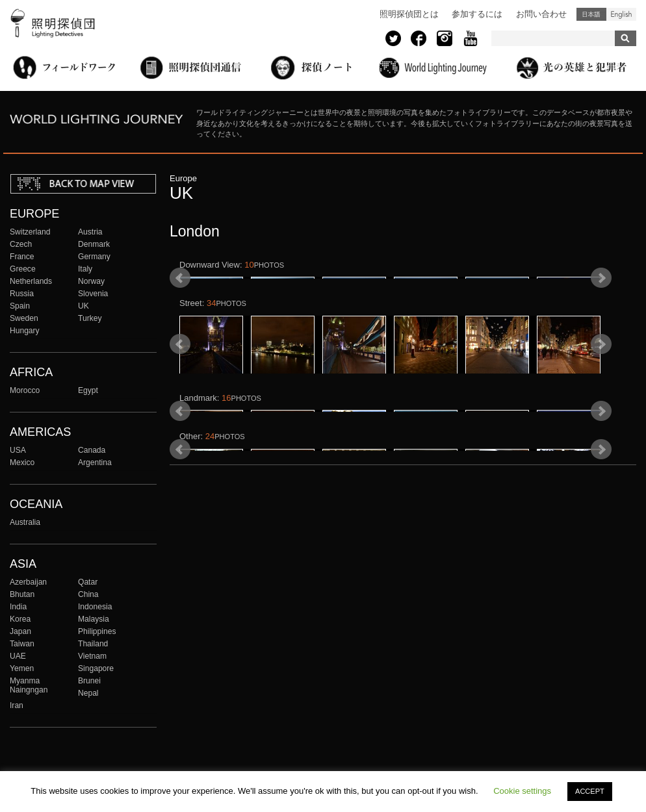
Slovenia (93, 294)
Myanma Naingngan (29, 685)
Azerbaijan (28, 582)
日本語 (591, 14)
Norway (91, 281)
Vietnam (92, 656)
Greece (23, 269)
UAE (18, 656)
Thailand (93, 644)
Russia (22, 294)
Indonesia (95, 607)
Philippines (97, 631)
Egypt (88, 390)
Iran (17, 705)
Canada (92, 450)
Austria (90, 232)
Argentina (95, 463)
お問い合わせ (541, 14)
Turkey (90, 318)
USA (18, 450)
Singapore (96, 668)
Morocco (25, 390)
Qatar (88, 582)
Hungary (25, 331)
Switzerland (30, 232)
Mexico (22, 463)
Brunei (89, 681)
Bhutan (22, 594)
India (18, 607)
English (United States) (621, 14)
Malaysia (94, 619)
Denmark (94, 244)
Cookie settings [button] (522, 791)
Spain (20, 306)
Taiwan (22, 644)
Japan (20, 631)
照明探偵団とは (409, 14)
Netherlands (31, 281)
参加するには (477, 14)
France (22, 257)
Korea (20, 619)
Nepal (88, 693)
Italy (85, 269)
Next (601, 309)
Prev (180, 309)
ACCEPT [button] (590, 791)
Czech (21, 244)
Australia (25, 522)
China (88, 594)
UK (84, 306)
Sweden (24, 318)
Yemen (22, 668)
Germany (94, 257)
